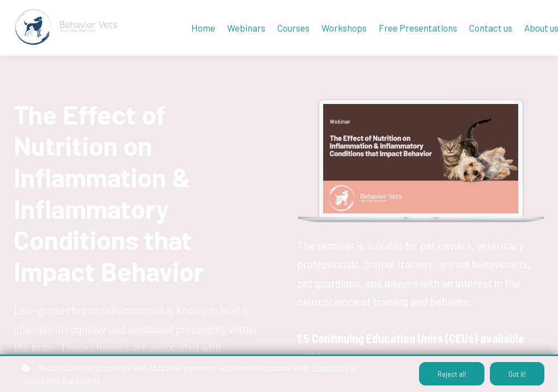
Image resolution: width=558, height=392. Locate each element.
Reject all (452, 374)
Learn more (330, 367)
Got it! (517, 374)
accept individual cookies (61, 380)
